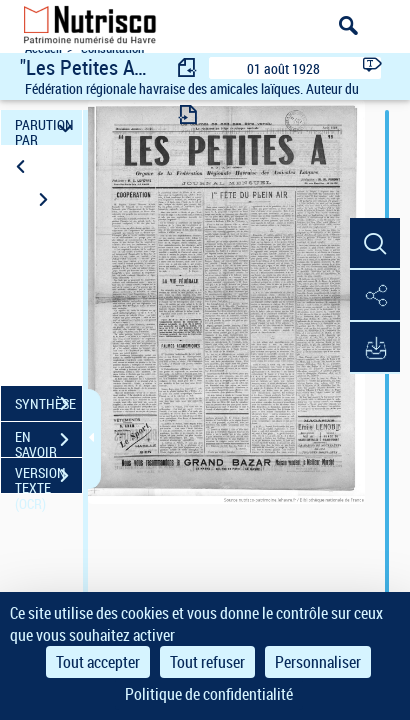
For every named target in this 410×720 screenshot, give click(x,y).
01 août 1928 (283, 68)
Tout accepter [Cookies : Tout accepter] (98, 662)
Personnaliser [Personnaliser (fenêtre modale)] (318, 662)
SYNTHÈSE (48, 404)
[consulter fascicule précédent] (188, 67)
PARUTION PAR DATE (46, 127)
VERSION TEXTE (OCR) (48, 478)
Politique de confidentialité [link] (209, 694)
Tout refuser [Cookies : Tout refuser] (207, 662)
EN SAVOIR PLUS (48, 442)
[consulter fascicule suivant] (188, 114)
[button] (375, 244)
